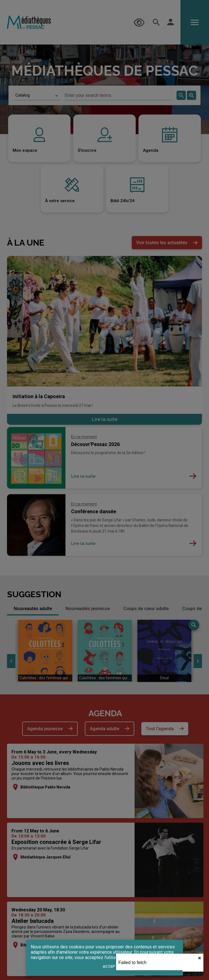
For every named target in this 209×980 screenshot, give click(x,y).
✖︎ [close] (199, 958)
